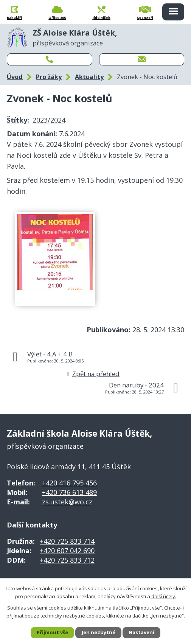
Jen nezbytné (99, 632)
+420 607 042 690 (67, 551)
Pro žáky (49, 77)
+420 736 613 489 (69, 492)
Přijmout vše (52, 632)
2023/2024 (49, 120)
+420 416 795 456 (69, 483)
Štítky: (18, 120)
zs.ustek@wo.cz (67, 502)
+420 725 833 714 (67, 541)
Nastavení (141, 632)
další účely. (164, 596)
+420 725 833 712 (67, 560)
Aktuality (89, 77)
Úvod (15, 77)
